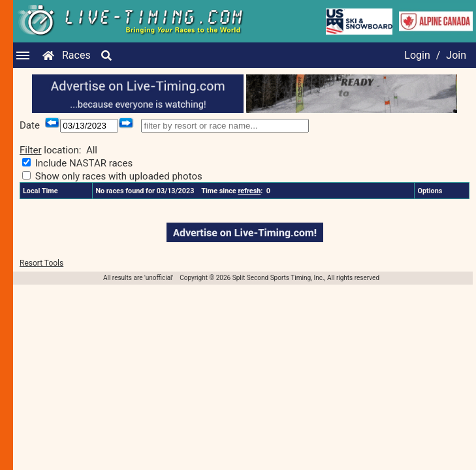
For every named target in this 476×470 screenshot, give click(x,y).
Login (417, 55)
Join (456, 55)
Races (76, 55)
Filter (31, 150)
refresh (249, 191)
